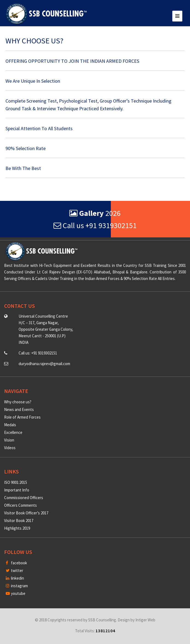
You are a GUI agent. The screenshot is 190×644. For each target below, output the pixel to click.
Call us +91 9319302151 (95, 225)
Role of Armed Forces (22, 417)
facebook (16, 563)
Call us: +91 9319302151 (38, 353)
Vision (9, 440)
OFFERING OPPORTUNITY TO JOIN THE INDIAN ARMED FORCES (72, 61)
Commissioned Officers (24, 498)
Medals (10, 425)
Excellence (13, 432)
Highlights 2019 (17, 528)
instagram (17, 586)
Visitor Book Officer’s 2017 (26, 513)
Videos (10, 448)
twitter (14, 570)
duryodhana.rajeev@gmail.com (44, 364)
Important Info (17, 490)
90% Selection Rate (26, 148)
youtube (16, 593)
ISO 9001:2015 (16, 482)
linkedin (15, 578)
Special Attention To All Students (39, 128)
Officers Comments (20, 505)
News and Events (19, 409)
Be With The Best (23, 168)
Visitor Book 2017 (19, 521)
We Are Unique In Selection (33, 81)
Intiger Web (145, 620)
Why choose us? (18, 402)
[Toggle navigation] (177, 16)
